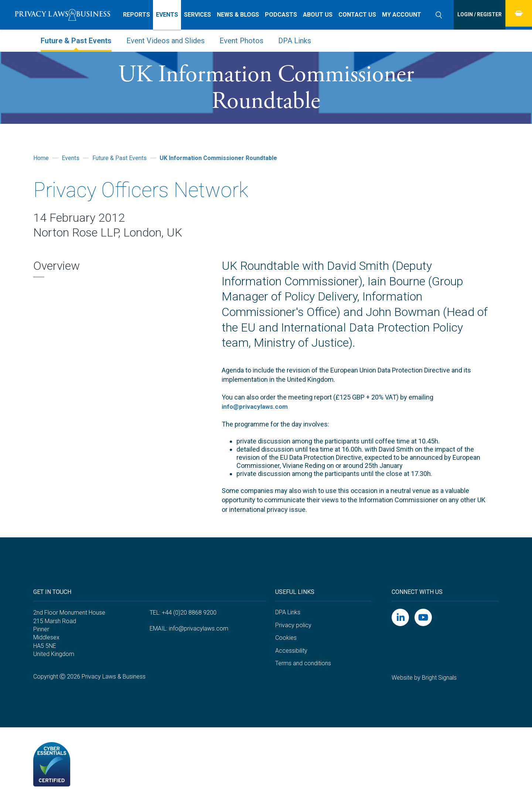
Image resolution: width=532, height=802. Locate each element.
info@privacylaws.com (257, 406)
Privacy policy (293, 625)
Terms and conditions (303, 663)
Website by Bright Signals (424, 677)
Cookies (286, 638)
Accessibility (291, 650)
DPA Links (288, 612)
